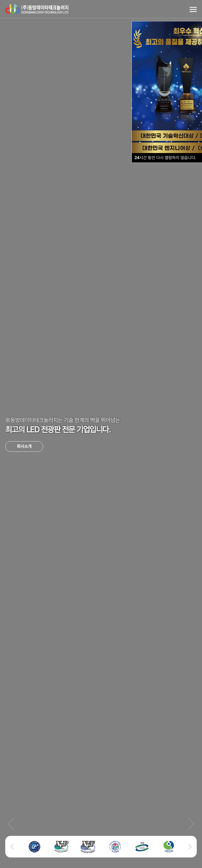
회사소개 (24, 446)
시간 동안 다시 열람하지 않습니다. (165, 158)
